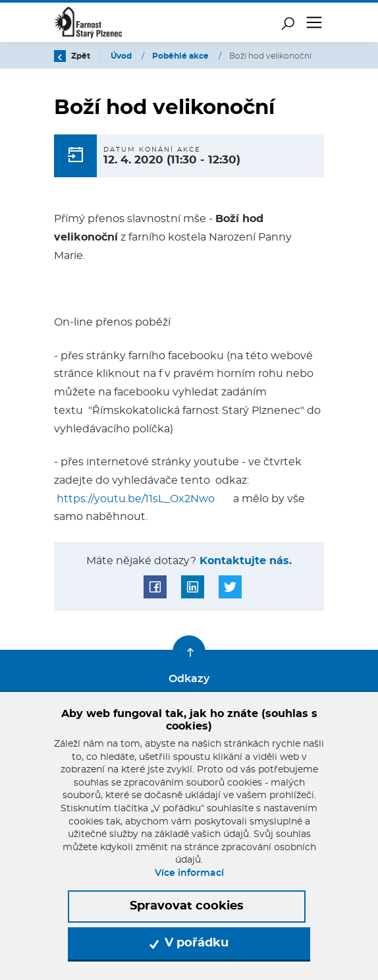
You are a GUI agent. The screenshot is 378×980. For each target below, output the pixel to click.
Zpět (72, 56)
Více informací (189, 873)
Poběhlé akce (181, 56)
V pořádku (189, 943)
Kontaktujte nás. (244, 561)
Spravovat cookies (187, 906)
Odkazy (189, 679)
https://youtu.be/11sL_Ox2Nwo (136, 499)
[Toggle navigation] (314, 22)
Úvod (122, 56)
